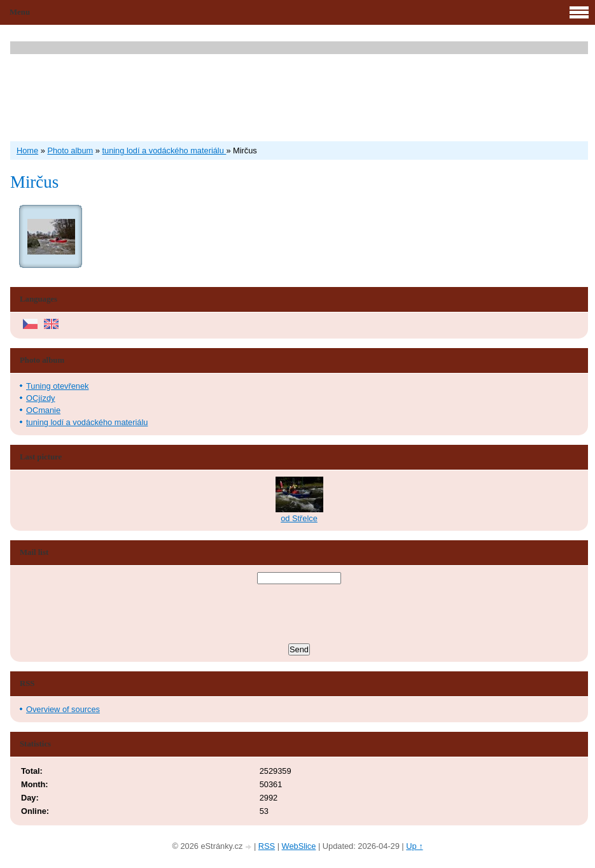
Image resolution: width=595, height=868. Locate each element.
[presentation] (299, 615)
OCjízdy (41, 398)
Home (27, 150)
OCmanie (43, 410)
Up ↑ (414, 846)
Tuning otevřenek (57, 386)
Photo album (70, 150)
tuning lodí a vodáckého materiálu (164, 150)
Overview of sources (63, 709)
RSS (267, 846)
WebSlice (299, 846)
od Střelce (299, 518)
